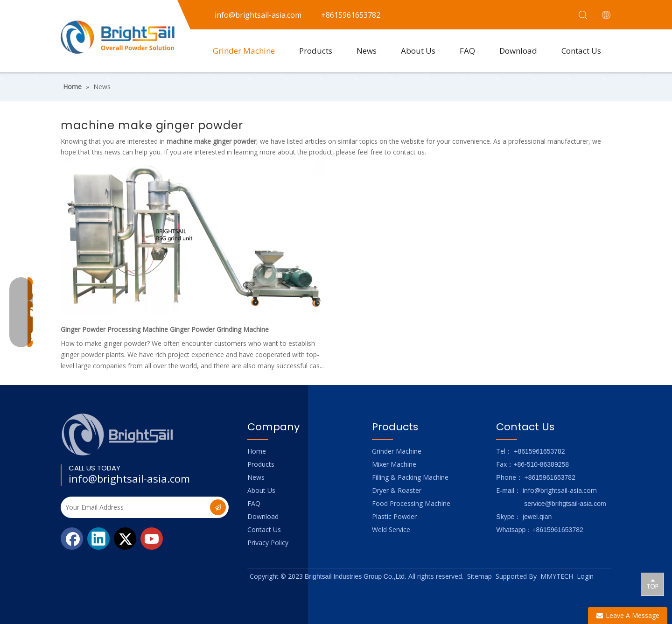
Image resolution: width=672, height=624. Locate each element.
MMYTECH (557, 576)
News (367, 51)
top (652, 584)
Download (518, 51)
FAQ (467, 51)
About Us (418, 51)
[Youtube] (152, 539)
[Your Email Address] (134, 507)
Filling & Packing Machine (410, 477)
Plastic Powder (394, 516)
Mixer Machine (394, 464)
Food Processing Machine (411, 503)
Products (316, 51)
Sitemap (479, 576)
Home (257, 451)
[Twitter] (125, 539)
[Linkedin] (98, 539)
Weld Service (391, 529)
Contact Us (581, 51)
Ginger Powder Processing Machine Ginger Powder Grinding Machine (165, 329)
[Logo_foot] (118, 434)
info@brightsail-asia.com (129, 478)
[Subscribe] (218, 507)
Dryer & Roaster (397, 490)
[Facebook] (72, 539)
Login (585, 576)
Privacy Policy (268, 543)
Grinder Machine (244, 51)
